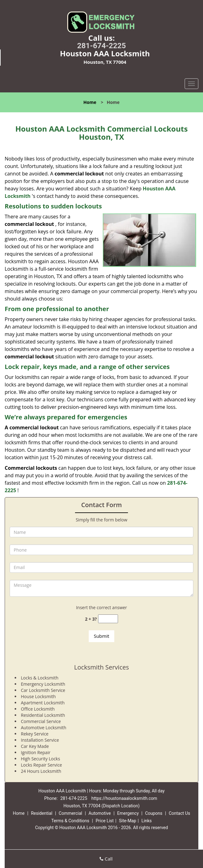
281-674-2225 (102, 46)
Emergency (128, 813)
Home (90, 102)
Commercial (71, 813)
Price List (105, 821)
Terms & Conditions (70, 821)
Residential (42, 813)
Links (146, 821)
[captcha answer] (108, 619)
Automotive (100, 813)
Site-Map (127, 821)
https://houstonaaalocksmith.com (124, 798)
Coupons (154, 813)
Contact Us (179, 813)
